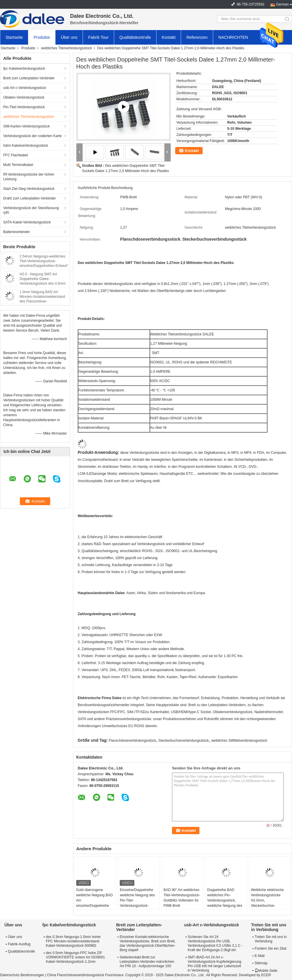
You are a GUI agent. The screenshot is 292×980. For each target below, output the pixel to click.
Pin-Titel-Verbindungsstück (24, 107)
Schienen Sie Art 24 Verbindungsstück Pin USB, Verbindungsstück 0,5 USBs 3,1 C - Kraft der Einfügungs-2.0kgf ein (215, 943)
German (283, 4)
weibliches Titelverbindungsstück (67, 48)
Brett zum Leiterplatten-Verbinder (29, 78)
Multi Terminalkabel (18, 165)
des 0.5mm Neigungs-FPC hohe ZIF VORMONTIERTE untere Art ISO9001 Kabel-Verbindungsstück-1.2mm (75, 957)
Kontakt (169, 37)
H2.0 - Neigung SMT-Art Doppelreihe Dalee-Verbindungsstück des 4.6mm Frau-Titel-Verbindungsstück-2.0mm (42, 283)
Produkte (42, 37)
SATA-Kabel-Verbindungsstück (27, 222)
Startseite (14, 37)
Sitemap (261, 963)
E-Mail (260, 956)
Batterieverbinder (16, 232)
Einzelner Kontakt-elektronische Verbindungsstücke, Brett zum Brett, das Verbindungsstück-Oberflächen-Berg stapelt (148, 943)
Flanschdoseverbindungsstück (132, 741)
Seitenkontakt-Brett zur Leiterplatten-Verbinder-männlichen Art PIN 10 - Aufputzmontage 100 (147, 962)
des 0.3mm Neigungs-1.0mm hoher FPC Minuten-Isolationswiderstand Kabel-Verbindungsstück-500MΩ (73, 941)
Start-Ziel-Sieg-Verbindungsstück (29, 189)
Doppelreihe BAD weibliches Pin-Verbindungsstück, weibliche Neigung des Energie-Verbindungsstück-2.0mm (225, 906)
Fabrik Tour (98, 37)
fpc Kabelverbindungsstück (24, 69)
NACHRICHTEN (233, 37)
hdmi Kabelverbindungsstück (26, 146)
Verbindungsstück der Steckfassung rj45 (31, 210)
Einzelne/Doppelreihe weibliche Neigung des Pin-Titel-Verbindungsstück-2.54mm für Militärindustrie (137, 903)
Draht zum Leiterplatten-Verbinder (29, 198)
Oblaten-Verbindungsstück (24, 97)
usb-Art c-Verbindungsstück (25, 88)
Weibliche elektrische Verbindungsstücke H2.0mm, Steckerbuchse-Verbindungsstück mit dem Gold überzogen (267, 903)
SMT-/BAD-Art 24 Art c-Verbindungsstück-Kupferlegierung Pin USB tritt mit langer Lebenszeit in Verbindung (214, 964)
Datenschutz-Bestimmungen (22, 975)
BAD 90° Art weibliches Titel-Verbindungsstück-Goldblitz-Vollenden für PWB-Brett (182, 898)
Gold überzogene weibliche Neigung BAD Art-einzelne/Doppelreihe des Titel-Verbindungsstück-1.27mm (94, 906)
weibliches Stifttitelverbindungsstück (239, 741)
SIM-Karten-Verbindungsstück (26, 126)
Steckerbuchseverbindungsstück (184, 741)
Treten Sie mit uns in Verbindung (271, 939)
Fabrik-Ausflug (19, 944)
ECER (266, 975)
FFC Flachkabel (16, 155)
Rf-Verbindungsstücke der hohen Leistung (29, 177)
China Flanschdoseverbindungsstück (76, 975)
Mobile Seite (266, 971)
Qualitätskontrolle (135, 37)
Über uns (69, 37)
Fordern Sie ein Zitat (271, 949)
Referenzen (197, 37)
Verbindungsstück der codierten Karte (32, 136)
